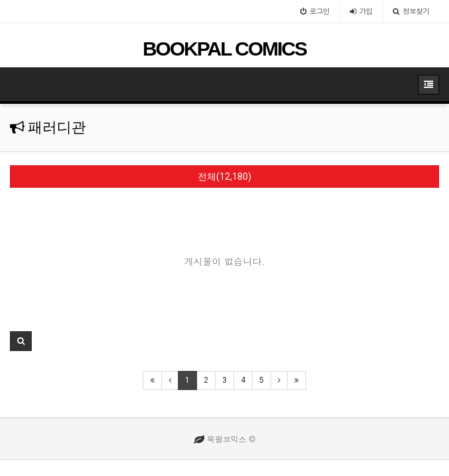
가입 (361, 11)
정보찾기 (411, 11)
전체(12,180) (224, 177)
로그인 (315, 11)
